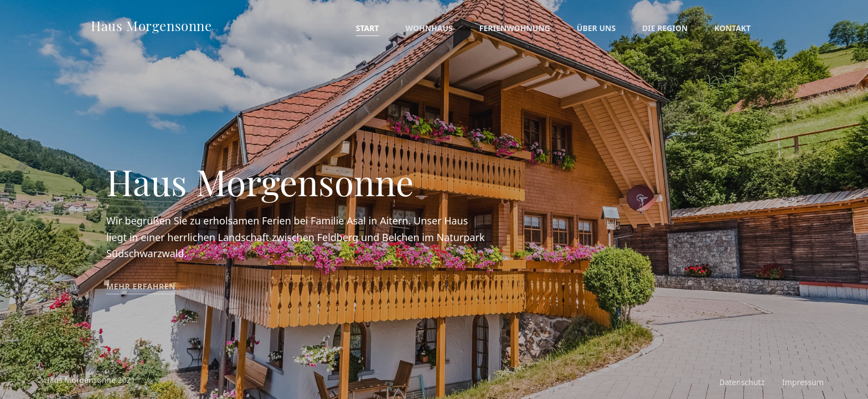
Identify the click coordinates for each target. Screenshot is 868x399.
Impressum (803, 382)
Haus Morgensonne (151, 25)
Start (368, 28)
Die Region (665, 28)
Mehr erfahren (141, 286)
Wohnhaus (429, 28)
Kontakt (732, 28)
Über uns (596, 28)
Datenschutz (742, 382)
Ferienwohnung (515, 28)
